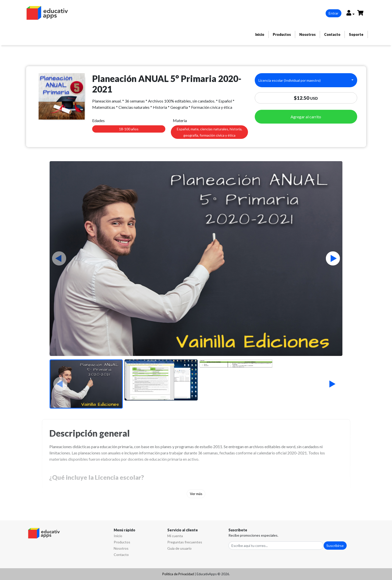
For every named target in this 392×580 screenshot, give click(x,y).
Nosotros (307, 34)
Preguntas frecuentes (185, 542)
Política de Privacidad (178, 574)
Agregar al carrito (306, 117)
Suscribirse (335, 546)
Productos (282, 34)
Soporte (356, 34)
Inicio (260, 34)
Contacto (332, 34)
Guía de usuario (179, 548)
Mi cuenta (175, 536)
